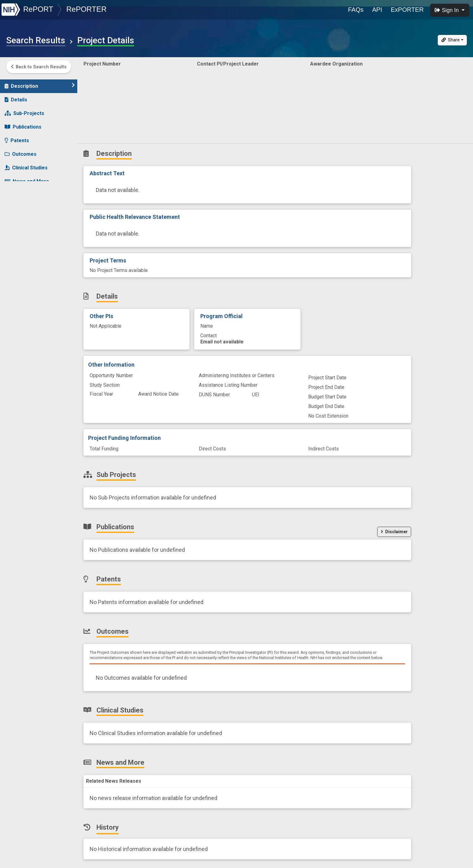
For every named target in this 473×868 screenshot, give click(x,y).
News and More (27, 178)
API (377, 10)
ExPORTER (407, 10)
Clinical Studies (26, 165)
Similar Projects (28, 205)
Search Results (36, 40)
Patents (17, 137)
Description (40, 83)
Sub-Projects (24, 110)
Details (16, 97)
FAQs (356, 10)
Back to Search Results (39, 67)
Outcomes (21, 151)
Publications (23, 124)
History (17, 192)
